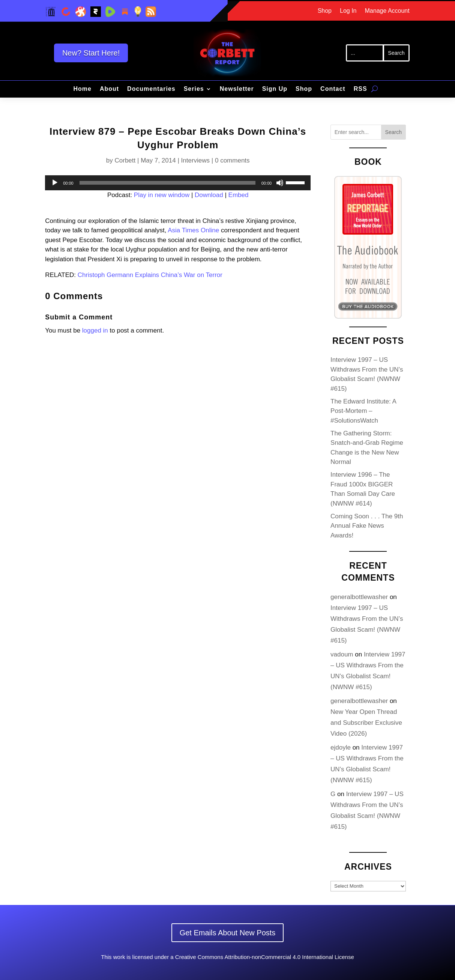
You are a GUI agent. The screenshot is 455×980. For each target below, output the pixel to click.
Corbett (125, 160)
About (109, 89)
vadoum (342, 654)
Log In (348, 11)
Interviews (196, 160)
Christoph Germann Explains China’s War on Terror (150, 275)
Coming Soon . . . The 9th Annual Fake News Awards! (367, 526)
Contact (333, 89)
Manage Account (387, 11)
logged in (95, 330)
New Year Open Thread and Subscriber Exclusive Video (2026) (366, 723)
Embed (239, 195)
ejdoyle (341, 747)
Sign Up (275, 89)
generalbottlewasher (359, 597)
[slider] (167, 183)
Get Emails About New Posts (228, 933)
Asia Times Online (193, 230)
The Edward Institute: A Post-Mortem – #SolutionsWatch (363, 411)
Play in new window (162, 195)
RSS (360, 89)
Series (194, 89)
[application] (178, 183)
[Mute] (280, 183)
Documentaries (151, 89)
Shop (325, 11)
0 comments (232, 160)
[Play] (55, 183)
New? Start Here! (91, 53)
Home (82, 89)
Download (209, 195)
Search (393, 132)
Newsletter (237, 89)
